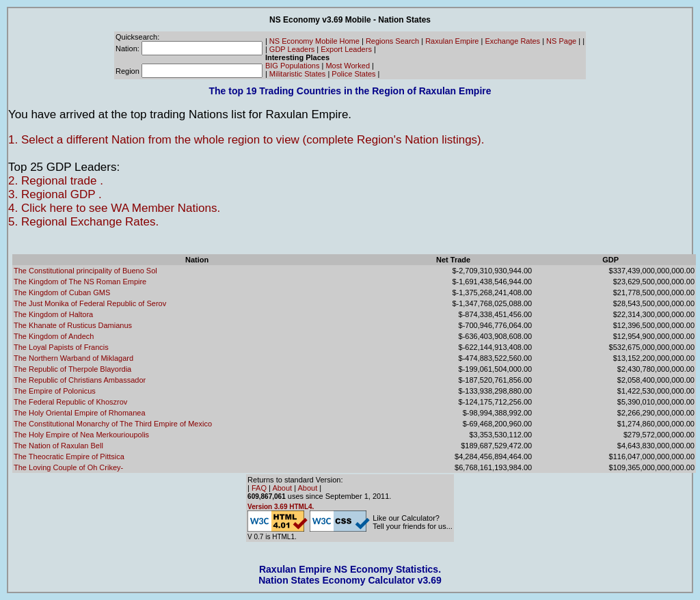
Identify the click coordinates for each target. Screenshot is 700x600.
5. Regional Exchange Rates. (83, 222)
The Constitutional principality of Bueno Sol (85, 271)
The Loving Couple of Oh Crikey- (68, 467)
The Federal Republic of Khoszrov (70, 402)
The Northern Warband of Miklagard (73, 358)
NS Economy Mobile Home (314, 41)
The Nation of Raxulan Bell (58, 446)
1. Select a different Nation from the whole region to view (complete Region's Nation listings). (246, 140)
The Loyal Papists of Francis (61, 347)
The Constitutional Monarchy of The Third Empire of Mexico (113, 424)
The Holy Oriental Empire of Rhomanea (80, 413)
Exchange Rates (512, 41)
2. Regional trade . (56, 181)
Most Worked (348, 66)
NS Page (561, 41)
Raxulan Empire (452, 41)
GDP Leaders (292, 49)
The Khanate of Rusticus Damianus (73, 325)
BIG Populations (293, 66)
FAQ (259, 488)
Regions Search (392, 41)
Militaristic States (298, 74)
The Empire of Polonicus (55, 391)
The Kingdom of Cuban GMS (62, 292)
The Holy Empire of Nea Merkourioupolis (81, 435)
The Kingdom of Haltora (53, 314)
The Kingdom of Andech (54, 336)
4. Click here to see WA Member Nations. (114, 208)
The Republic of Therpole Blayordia (72, 369)
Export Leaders (346, 49)
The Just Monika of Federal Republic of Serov (90, 303)
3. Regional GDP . (55, 194)
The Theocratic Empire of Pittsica (69, 456)
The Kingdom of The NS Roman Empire (80, 282)
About (282, 488)
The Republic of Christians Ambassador (80, 380)
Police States (353, 74)
